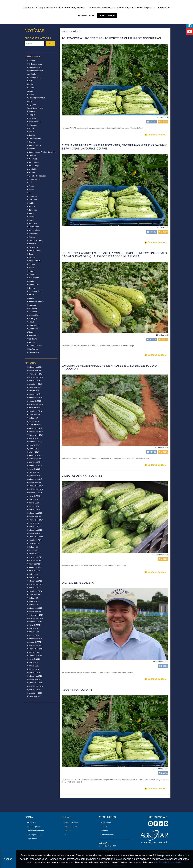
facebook (156, 824)
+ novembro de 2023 (35, 615)
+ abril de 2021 (33, 547)
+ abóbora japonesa (35, 64)
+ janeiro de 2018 (34, 462)
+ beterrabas (32, 125)
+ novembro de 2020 (35, 537)
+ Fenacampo (32, 196)
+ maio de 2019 (33, 503)
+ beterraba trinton (34, 122)
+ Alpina (30, 101)
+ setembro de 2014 (35, 367)
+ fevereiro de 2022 (34, 567)
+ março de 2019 (33, 496)
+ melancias (32, 244)
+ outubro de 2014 (34, 370)
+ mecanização (33, 234)
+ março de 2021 (33, 544)
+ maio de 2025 (33, 666)
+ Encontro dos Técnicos (36, 176)
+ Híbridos (31, 206)
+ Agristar (31, 88)
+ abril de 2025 (33, 663)
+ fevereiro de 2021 (34, 540)
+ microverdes (32, 247)
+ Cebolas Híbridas (34, 139)
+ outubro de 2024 (34, 642)
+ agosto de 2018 (34, 476)
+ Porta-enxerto (33, 278)
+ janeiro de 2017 (34, 438)
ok (51, 44)
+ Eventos (31, 190)
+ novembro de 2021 (35, 557)
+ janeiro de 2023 (34, 588)
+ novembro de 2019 (35, 520)
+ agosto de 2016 (34, 425)
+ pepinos (31, 271)
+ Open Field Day (34, 261)
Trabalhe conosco (108, 835)
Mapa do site (32, 839)
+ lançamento (32, 223)
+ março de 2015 (33, 387)
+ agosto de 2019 (34, 510)
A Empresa (31, 823)
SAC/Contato (106, 823)
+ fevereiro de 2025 (34, 656)
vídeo (163, 122)
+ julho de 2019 (33, 506)
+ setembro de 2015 (35, 398)
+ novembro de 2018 (35, 486)
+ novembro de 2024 (35, 646)
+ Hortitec (31, 213)
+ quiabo (30, 281)
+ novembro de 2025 (35, 683)
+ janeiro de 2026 (34, 690)
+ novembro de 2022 (35, 584)
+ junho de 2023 (33, 601)
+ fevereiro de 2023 (34, 591)
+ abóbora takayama (35, 67)
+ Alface (30, 91)
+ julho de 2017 (33, 452)
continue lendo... (157, 135)
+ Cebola (30, 132)
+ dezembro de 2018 (35, 489)
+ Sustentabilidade (34, 315)
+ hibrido (30, 203)
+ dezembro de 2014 (35, 377)
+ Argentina (31, 105)
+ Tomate (30, 322)
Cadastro (104, 827)
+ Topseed (31, 342)
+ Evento (30, 186)
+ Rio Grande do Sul (35, 291)
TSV (65, 835)
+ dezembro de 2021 (35, 561)
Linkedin (161, 824)
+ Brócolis (31, 128)
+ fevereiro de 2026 (34, 693)
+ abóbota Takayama (35, 71)
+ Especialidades (33, 179)
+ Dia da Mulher (33, 162)
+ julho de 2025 (33, 669)
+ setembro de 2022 (35, 581)
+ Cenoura (31, 142)
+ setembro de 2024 (35, 639)
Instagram (150, 824)
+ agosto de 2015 (34, 394)
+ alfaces (30, 95)
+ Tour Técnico (33, 349)
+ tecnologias (32, 319)
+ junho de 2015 (33, 391)
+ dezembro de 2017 (35, 459)
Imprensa (104, 831)
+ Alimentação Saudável (36, 98)
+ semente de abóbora (36, 302)
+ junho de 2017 (33, 449)
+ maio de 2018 (33, 472)
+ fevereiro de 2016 (34, 411)
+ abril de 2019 (33, 500)
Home (65, 31)
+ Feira (30, 193)
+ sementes (31, 305)
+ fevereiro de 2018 (34, 466)
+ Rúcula (30, 295)
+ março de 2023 (33, 595)
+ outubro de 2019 (34, 516)
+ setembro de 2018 (35, 479)
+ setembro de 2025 (35, 676)
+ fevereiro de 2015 (34, 384)
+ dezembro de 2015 (35, 404)
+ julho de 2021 (33, 550)
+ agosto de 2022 (34, 578)
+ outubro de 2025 (34, 679)
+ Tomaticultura (33, 336)
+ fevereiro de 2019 (34, 493)
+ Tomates (31, 332)
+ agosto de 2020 (34, 527)
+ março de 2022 (33, 571)
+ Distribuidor (32, 169)
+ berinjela (31, 115)
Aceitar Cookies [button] (107, 15)
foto (152, 122)
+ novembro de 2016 (35, 432)
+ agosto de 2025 (34, 673)
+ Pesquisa (31, 274)
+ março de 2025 (33, 659)
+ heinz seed (32, 200)
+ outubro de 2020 (34, 533)
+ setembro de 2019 (35, 513)
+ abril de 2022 (33, 574)
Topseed (67, 831)
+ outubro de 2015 (34, 401)
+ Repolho (31, 288)
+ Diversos (31, 173)
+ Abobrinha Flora (34, 77)
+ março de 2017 (33, 445)
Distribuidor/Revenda (35, 831)
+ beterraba (31, 118)
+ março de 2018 (33, 469)
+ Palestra (31, 264)
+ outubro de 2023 (34, 611)
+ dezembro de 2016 (35, 435)
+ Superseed (32, 312)
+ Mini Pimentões (34, 251)
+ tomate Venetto (33, 325)
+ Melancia (31, 237)
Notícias (74, 31)
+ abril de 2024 (33, 628)
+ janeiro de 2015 (34, 381)
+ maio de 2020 (33, 523)
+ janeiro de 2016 (34, 408)
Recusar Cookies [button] (86, 15)
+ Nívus (30, 254)
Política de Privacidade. (169, 863)
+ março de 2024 (33, 625)
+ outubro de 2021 (34, 554)
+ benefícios (32, 111)
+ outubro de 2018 (34, 483)
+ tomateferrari (33, 329)
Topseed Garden (70, 827)
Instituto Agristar (33, 827)
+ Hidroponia (32, 210)
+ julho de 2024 (33, 635)
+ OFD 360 (31, 258)
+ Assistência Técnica (35, 108)
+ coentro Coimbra (34, 145)
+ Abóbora (31, 60)
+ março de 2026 (33, 696)
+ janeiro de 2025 (34, 652)
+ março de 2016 (33, 415)
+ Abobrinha (32, 74)
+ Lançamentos (33, 227)
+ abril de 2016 (33, 418)
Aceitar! (8, 859)
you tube (166, 824)
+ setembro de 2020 (35, 530)
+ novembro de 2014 (35, 374)
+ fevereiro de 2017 (34, 442)
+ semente (31, 298)
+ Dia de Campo (33, 166)
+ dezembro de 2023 (35, 618)
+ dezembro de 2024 (35, 649)
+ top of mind (32, 339)
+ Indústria (31, 217)
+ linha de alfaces (34, 230)
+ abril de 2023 (33, 598)
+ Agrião (30, 84)
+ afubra (30, 81)
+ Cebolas (31, 135)
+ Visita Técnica (33, 352)
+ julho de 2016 (33, 421)
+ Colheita (31, 149)
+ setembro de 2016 (35, 428)
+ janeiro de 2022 (34, 564)
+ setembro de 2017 (35, 455)
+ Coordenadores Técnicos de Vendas (41, 152)
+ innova (30, 220)
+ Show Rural (32, 308)
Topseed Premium (71, 823)
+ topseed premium (34, 346)
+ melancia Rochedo (35, 240)
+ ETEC (30, 183)
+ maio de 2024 (33, 632)
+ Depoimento (32, 159)
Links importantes (34, 835)
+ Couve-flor (32, 156)
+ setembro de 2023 (35, 608)
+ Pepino (30, 268)
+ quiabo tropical (33, 285)
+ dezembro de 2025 (35, 686)
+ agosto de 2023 (34, 605)
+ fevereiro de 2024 (34, 622)
